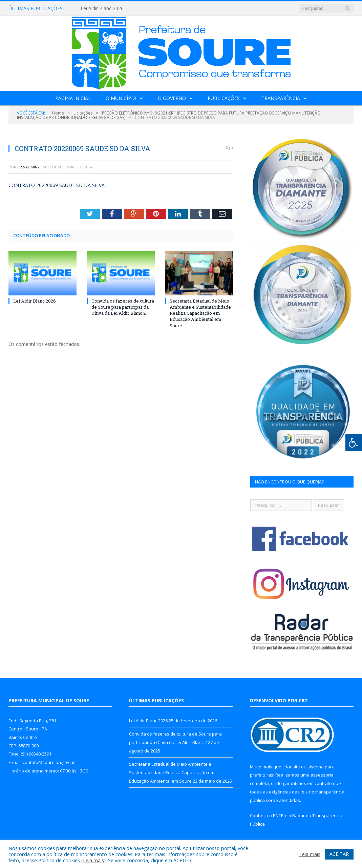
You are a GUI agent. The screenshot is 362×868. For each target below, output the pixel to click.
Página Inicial (73, 98)
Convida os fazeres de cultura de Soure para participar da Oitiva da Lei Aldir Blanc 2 (123, 307)
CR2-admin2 (28, 167)
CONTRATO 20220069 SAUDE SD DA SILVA (57, 185)
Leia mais (93, 860)
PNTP (278, 815)
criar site (291, 767)
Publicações (224, 98)
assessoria (322, 775)
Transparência (281, 98)
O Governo (172, 98)
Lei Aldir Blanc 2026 (102, 8)
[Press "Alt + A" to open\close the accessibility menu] (354, 443)
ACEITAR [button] (339, 854)
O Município (121, 98)
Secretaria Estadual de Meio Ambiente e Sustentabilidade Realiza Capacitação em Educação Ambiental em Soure (200, 313)
